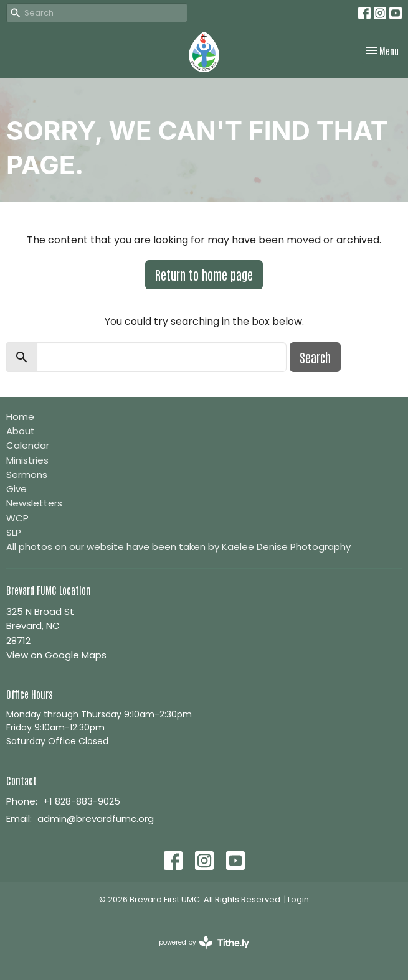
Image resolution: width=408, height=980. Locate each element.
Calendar (28, 445)
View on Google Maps (56, 655)
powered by (204, 942)
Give (17, 489)
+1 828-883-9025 (82, 801)
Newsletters (34, 503)
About (21, 431)
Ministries (27, 460)
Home (20, 417)
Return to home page (204, 274)
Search (315, 357)
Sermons (27, 474)
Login (298, 899)
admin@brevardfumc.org (96, 819)
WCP (17, 518)
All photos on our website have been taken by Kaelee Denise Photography (178, 547)
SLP (14, 532)
